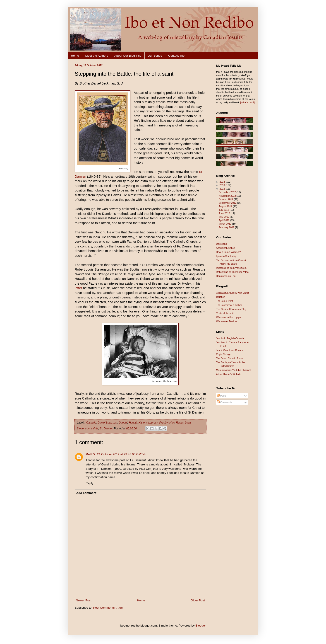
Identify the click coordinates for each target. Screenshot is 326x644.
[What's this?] (247, 102)
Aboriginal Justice (225, 248)
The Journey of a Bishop (229, 305)
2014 (222, 182)
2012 (222, 189)
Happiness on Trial (226, 276)
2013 (222, 185)
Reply (89, 483)
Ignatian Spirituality (226, 256)
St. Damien (106, 429)
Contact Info (176, 56)
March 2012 (225, 224)
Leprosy (153, 423)
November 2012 (228, 196)
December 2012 (228, 192)
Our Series (155, 56)
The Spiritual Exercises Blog (231, 309)
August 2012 (226, 206)
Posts (222, 396)
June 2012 (225, 213)
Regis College (223, 354)
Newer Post (84, 600)
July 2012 (224, 210)
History (143, 423)
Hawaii (133, 423)
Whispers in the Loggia (228, 317)
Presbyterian (167, 423)
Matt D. (91, 454)
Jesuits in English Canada (230, 338)
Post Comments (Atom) (109, 608)
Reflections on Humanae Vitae (232, 272)
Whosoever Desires (227, 321)
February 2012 (227, 227)
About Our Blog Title (128, 56)
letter (78, 288)
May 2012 (224, 217)
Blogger (200, 626)
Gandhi (123, 423)
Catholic (91, 423)
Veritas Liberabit (225, 313)
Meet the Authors (97, 56)
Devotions (221, 244)
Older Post (198, 600)
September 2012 (228, 203)
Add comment (86, 493)
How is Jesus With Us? (228, 252)
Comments (224, 402)
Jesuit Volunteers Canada (230, 350)
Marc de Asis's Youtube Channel (233, 370)
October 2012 (226, 199)
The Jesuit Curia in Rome (230, 358)
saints (95, 429)
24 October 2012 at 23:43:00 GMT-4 (121, 454)
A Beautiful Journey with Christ (233, 293)
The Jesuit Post (224, 301)
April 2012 (224, 220)
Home (75, 56)
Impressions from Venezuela (231, 268)
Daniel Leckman (107, 423)
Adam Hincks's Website (229, 374)
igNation (221, 297)
